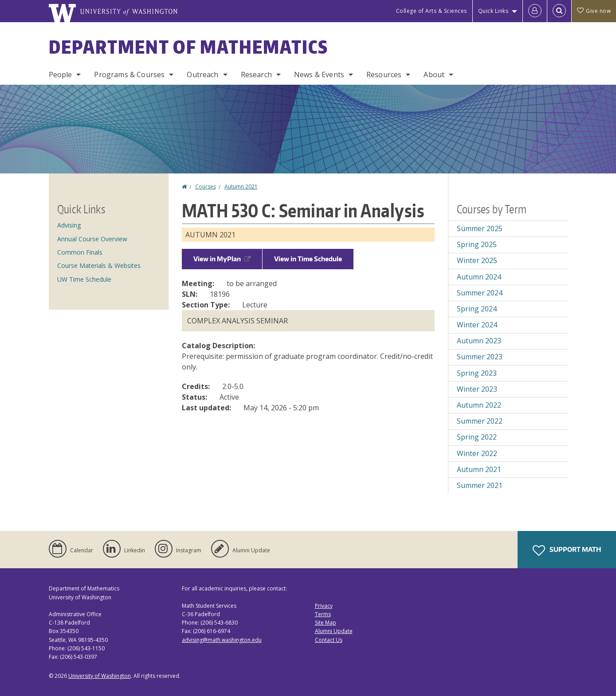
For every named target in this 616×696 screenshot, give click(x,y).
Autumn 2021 (241, 187)
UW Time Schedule (84, 279)
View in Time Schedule (308, 259)
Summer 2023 (480, 357)
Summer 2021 (480, 485)
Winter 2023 (477, 389)
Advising (69, 225)
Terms (323, 614)
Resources (384, 75)
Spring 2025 (477, 244)
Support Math (567, 551)
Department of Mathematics (188, 47)
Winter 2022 (477, 453)
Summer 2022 (480, 421)
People (61, 75)
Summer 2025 (480, 228)
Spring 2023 (477, 373)
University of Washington (100, 676)
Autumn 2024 (479, 277)
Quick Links (493, 11)
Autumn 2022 (479, 405)
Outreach (202, 75)
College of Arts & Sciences (432, 11)
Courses (206, 187)
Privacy (324, 606)
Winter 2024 (477, 325)
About (434, 75)
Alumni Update (334, 631)
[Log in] (535, 11)
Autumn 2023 (479, 341)
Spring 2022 (477, 437)
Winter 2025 (477, 260)
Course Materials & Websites (99, 265)
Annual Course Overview (92, 239)
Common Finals (80, 252)
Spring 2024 (477, 309)
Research (256, 75)
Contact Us (329, 640)
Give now (594, 11)
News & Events (319, 75)
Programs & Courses (129, 75)
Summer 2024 (480, 293)
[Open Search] (559, 11)
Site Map (326, 623)
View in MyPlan (222, 259)
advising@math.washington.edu (222, 640)
